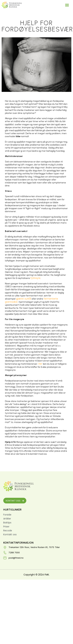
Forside (7, 515)
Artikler (7, 519)
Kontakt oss (10, 534)
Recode (8, 530)
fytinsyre (35, 278)
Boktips (7, 523)
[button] (67, 5)
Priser (6, 527)
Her (40, 364)
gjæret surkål (24, 299)
